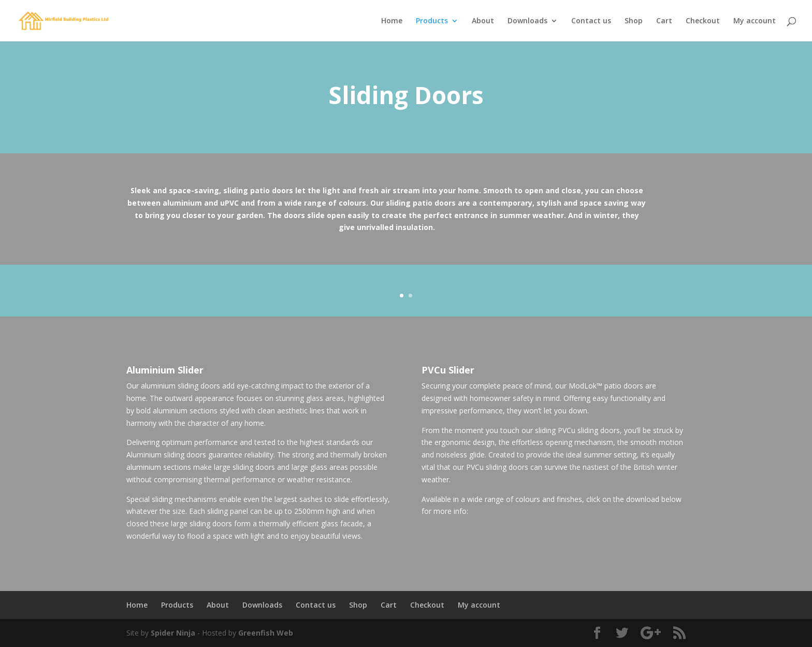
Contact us (591, 21)
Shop (634, 21)
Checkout (703, 21)
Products (432, 21)
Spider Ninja (174, 633)
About (483, 21)
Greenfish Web (266, 633)
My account (755, 21)
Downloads (527, 21)
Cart (664, 21)
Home (392, 21)
